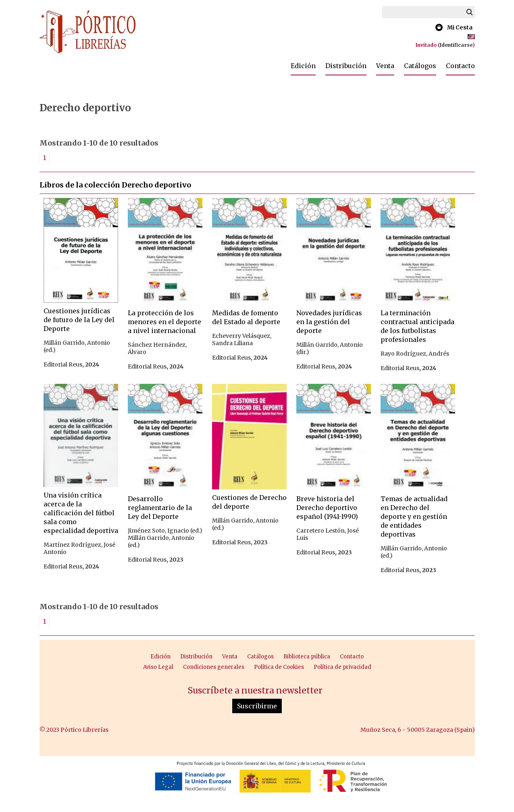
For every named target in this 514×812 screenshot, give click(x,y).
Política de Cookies (279, 667)
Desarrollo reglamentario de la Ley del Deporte (160, 508)
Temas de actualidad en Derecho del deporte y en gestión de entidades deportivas (414, 516)
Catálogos (420, 66)
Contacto (460, 66)
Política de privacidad (342, 667)
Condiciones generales (214, 667)
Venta (385, 66)
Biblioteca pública (307, 657)
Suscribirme (257, 706)
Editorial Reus (63, 364)
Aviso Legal (158, 667)
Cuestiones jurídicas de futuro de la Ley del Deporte (79, 320)
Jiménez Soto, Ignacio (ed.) (165, 531)
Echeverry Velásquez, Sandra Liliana (242, 339)
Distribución (346, 66)
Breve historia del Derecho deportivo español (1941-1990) (327, 508)
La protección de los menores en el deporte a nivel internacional (164, 322)
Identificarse (456, 45)
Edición (303, 66)
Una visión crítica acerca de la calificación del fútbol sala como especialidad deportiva (81, 513)
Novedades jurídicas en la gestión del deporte (329, 322)
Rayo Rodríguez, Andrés (415, 354)
